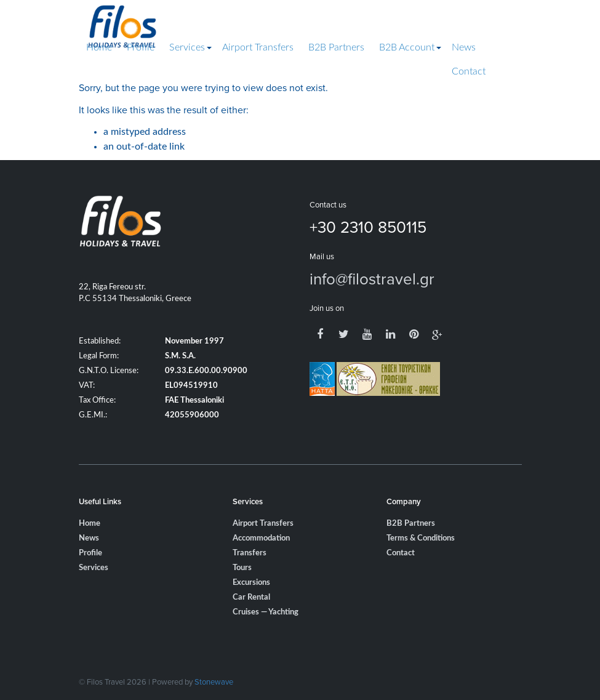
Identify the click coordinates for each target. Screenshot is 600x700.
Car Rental (251, 597)
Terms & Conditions (421, 538)
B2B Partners (336, 47)
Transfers (250, 553)
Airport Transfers (258, 47)
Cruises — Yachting (266, 612)
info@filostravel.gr (372, 278)
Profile (141, 47)
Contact (469, 71)
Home (99, 47)
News (464, 47)
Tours (242, 568)
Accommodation (261, 538)
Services (187, 47)
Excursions (251, 583)
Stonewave (214, 682)
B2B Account (407, 47)
